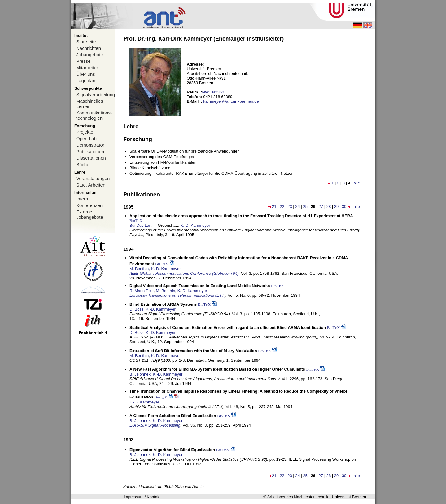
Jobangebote (90, 55)
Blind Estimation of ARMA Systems (163, 304)
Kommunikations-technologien (94, 115)
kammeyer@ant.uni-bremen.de (231, 101)
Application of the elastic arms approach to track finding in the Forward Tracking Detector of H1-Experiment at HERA (241, 216)
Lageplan (86, 81)
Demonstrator (90, 145)
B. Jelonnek (140, 374)
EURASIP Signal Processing (155, 425)
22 (282, 207)
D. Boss (137, 309)
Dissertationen (91, 158)
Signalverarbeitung (95, 95)
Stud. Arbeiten (91, 185)
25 (305, 207)
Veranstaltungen (93, 178)
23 (290, 207)
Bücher (84, 164)
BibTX (136, 220)
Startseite (86, 42)
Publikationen (90, 151)
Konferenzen (89, 205)
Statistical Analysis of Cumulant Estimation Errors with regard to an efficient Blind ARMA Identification (228, 327)
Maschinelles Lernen (90, 104)
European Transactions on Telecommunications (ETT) (177, 295)
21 (274, 207)
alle (357, 183)
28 (329, 207)
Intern (82, 199)
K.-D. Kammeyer (195, 225)
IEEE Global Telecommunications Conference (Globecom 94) (184, 273)
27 (321, 207)
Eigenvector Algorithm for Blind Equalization (172, 450)
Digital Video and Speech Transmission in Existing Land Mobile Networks (200, 286)
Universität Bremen (349, 497)
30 (344, 207)
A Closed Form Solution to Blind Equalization (173, 416)
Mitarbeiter (87, 68)
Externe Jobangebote (90, 214)
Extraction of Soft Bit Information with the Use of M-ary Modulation (193, 351)
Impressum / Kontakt (142, 497)
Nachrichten (89, 48)
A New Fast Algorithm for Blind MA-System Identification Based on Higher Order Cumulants (217, 369)
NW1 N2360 (213, 92)
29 (336, 207)
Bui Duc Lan (140, 225)
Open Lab (86, 138)
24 (297, 207)
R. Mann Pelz (142, 291)
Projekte (85, 132)
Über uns (86, 74)
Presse (83, 61)
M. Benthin (139, 269)
